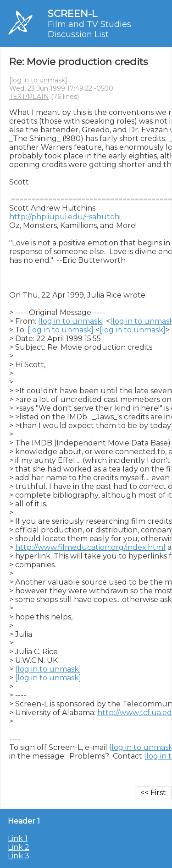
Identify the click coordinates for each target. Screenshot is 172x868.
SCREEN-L (72, 14)
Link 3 (19, 856)
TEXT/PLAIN (29, 97)
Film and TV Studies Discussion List (89, 29)
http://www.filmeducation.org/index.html (90, 547)
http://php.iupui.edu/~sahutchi (65, 217)
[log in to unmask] (38, 80)
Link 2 (19, 847)
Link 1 (18, 838)
